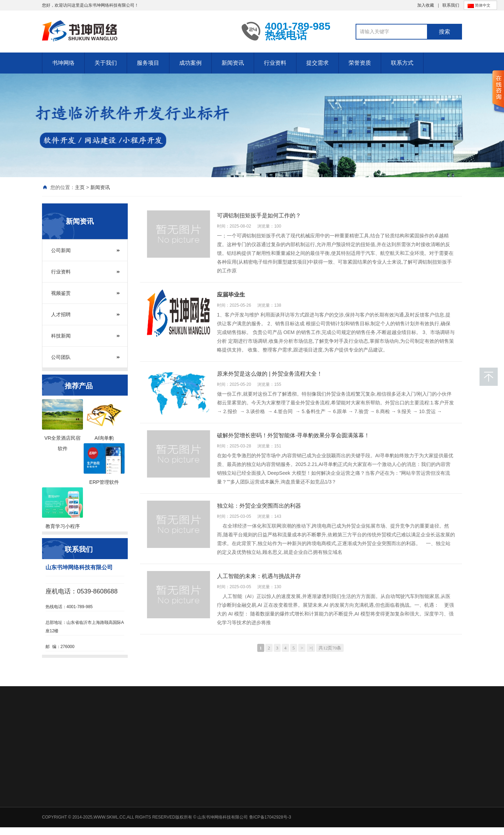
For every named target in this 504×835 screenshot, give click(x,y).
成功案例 (190, 63)
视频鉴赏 (61, 293)
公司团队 (61, 357)
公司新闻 (61, 250)
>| (311, 648)
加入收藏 (426, 5)
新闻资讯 (233, 63)
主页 (80, 187)
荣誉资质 (360, 63)
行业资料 (275, 63)
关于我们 (106, 63)
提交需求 (317, 63)
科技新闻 (61, 336)
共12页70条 (330, 648)
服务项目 (148, 63)
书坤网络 (63, 63)
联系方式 (402, 63)
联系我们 (451, 5)
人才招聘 (61, 314)
